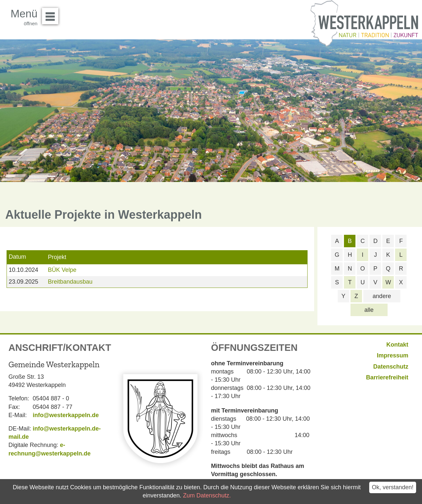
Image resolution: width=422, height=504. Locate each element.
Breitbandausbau (70, 282)
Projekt (57, 257)
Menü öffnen (52, 14)
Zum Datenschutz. (207, 495)
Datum (17, 257)
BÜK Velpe (62, 270)
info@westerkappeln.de (66, 415)
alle (369, 310)
